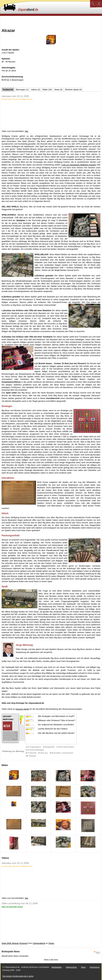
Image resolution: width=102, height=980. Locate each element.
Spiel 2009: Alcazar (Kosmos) (15, 943)
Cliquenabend (39, 943)
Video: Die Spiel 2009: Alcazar (12, 907)
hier (27, 131)
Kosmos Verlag (22, 709)
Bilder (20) (47, 90)
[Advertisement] (51, 22)
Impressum (95, 967)
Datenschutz (71, 967)
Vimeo (51, 943)
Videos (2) (36, 90)
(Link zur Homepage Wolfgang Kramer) (79, 165)
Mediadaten (57, 967)
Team (83, 967)
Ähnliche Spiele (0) (73, 90)
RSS (98, 952)
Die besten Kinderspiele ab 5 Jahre (18, 976)
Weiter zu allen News (51, 960)
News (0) (58, 90)
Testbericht (8, 90)
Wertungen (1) (22, 90)
